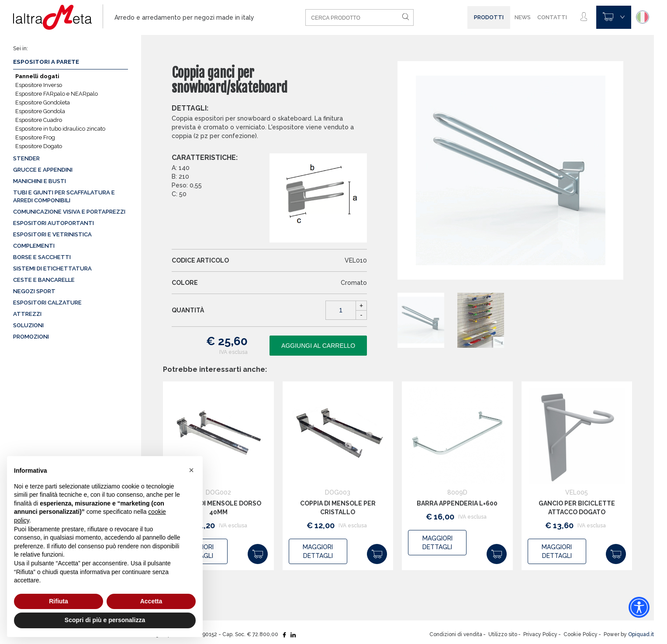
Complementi (34, 246)
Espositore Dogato (39, 146)
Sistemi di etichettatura (52, 268)
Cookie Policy (581, 634)
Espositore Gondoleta (43, 102)
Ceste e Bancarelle (44, 280)
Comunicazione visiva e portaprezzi (69, 212)
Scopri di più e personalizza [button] (105, 620)
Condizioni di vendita (456, 634)
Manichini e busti (40, 181)
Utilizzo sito (503, 634)
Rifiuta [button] (59, 601)
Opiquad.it (641, 634)
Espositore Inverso (39, 85)
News (523, 17)
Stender (26, 158)
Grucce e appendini (43, 170)
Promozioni (31, 337)
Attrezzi (27, 314)
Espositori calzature (47, 303)
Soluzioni (28, 325)
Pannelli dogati (37, 76)
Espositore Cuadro (39, 120)
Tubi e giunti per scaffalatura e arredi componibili (64, 196)
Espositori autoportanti (54, 223)
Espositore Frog (35, 137)
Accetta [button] (151, 601)
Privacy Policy (540, 634)
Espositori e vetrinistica (52, 234)
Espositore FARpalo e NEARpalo (57, 94)
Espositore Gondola (40, 111)
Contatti (552, 17)
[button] (191, 470)
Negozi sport (34, 291)
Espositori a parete (46, 62)
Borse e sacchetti (42, 257)
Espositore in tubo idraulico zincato (60, 129)
